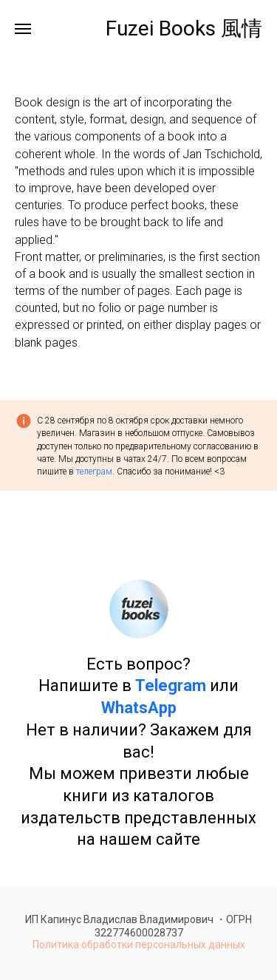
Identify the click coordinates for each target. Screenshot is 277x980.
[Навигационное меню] (23, 29)
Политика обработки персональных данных (139, 945)
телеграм (94, 472)
